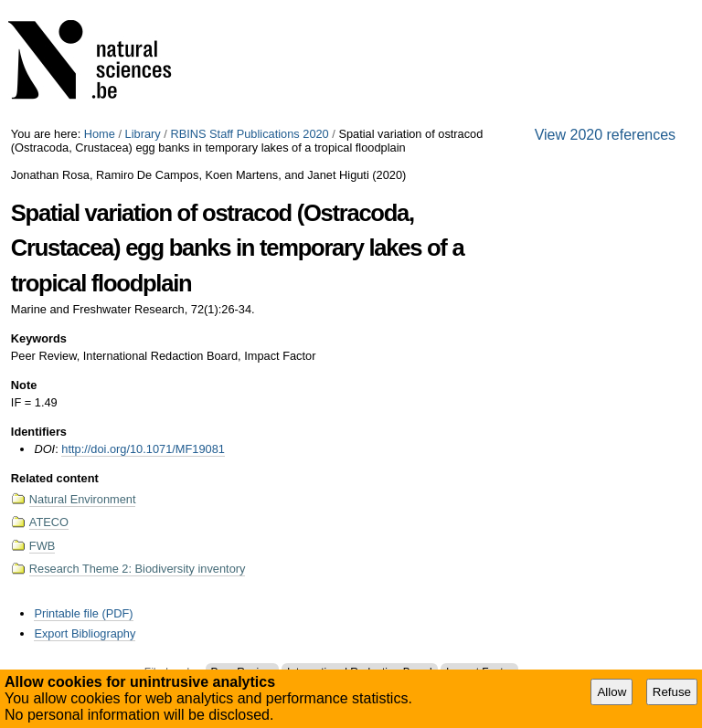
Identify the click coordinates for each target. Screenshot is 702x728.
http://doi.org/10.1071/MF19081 (143, 449)
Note (24, 385)
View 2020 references (605, 135)
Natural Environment (83, 499)
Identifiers (39, 432)
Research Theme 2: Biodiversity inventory (138, 569)
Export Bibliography (85, 633)
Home (100, 134)
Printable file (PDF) (83, 613)
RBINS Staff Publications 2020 (249, 134)
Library (143, 134)
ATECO (49, 522)
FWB (42, 546)
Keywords (39, 338)
